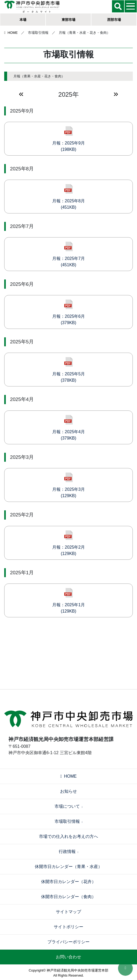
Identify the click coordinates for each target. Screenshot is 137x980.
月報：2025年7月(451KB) (69, 254)
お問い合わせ (68, 957)
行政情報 (69, 851)
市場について (69, 806)
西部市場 (114, 20)
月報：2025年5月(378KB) (69, 370)
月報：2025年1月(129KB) (69, 601)
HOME (11, 33)
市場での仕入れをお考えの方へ (68, 836)
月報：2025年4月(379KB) (69, 428)
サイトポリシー (68, 927)
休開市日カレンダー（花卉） (68, 882)
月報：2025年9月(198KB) (69, 139)
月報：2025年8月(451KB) (69, 197)
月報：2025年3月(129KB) (69, 485)
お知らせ (68, 791)
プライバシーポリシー (68, 942)
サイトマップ (68, 912)
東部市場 (68, 20)
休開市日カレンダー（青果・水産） (68, 867)
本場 (23, 20)
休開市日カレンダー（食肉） (68, 897)
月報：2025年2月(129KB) (69, 543)
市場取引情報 (69, 821)
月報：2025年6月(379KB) (69, 312)
